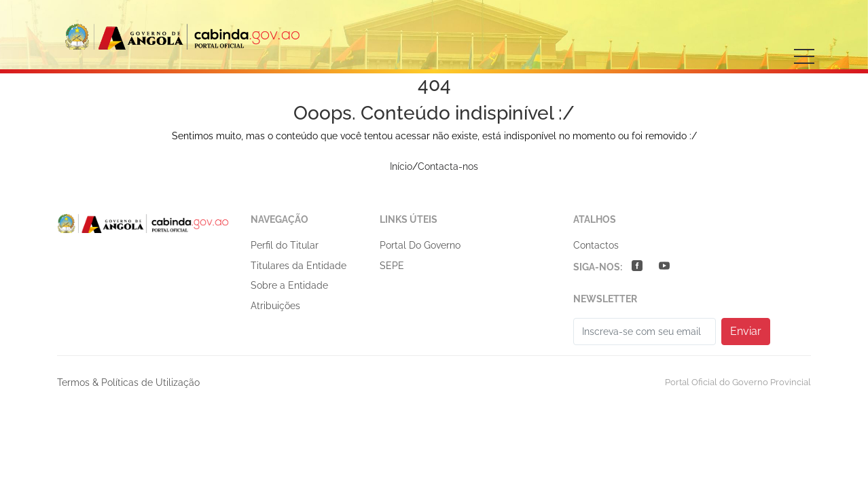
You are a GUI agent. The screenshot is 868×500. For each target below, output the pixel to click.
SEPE (392, 266)
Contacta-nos (448, 166)
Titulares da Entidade (299, 266)
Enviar (746, 331)
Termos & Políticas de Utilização (128, 382)
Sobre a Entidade (289, 285)
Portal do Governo (420, 245)
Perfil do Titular (285, 245)
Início (401, 166)
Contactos (596, 245)
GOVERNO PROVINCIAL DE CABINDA (183, 36)
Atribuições (275, 306)
